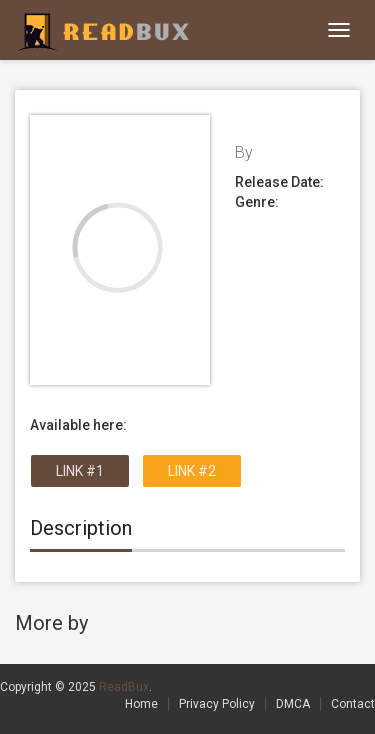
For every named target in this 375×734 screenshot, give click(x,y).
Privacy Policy (217, 704)
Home (141, 704)
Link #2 (192, 471)
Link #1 (80, 471)
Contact (353, 704)
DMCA (293, 704)
